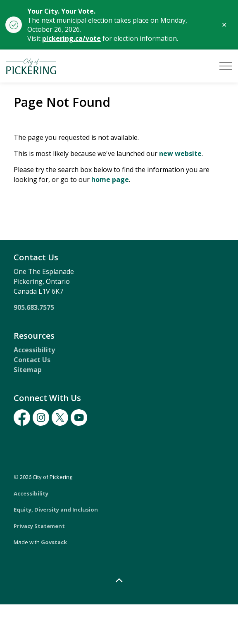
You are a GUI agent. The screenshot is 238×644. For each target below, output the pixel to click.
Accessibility (34, 350)
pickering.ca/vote (71, 38)
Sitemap (28, 370)
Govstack (54, 542)
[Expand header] (226, 66)
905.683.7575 (34, 307)
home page (110, 179)
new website (180, 153)
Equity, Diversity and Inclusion (56, 510)
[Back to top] (119, 581)
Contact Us (32, 360)
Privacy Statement (39, 526)
